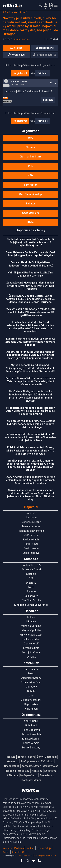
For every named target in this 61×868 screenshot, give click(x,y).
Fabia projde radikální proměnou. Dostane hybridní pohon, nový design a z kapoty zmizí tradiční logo (30, 424)
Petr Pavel (31, 726)
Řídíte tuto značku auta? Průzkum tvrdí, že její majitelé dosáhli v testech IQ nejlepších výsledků (31, 243)
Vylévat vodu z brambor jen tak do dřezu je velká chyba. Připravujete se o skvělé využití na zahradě (30, 312)
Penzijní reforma (31, 653)
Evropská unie (31, 648)
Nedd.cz (11, 771)
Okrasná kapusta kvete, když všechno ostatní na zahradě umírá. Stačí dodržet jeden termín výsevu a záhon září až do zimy (30, 495)
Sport (31, 757)
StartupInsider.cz (31, 780)
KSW (31, 176)
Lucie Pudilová (31, 553)
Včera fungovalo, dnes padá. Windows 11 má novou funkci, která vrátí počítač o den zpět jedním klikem (30, 438)
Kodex (6, 852)
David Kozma (31, 549)
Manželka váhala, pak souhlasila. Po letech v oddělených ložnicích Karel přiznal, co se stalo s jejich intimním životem (30, 396)
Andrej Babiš (31, 721)
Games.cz (13, 762)
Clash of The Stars (30, 157)
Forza (31, 587)
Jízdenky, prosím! (31, 700)
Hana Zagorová (31, 730)
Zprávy (22, 757)
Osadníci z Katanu (31, 678)
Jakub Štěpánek (22, 39)
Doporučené (45, 48)
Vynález (31, 657)
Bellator (31, 204)
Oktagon (30, 147)
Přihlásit (42, 73)
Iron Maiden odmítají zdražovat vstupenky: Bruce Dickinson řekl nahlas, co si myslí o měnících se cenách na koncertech (30, 327)
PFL (30, 166)
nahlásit (48, 100)
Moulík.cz (24, 771)
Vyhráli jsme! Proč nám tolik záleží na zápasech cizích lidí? (30, 274)
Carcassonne (31, 669)
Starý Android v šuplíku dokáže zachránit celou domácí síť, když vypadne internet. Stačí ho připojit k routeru (31, 480)
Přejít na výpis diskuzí (15, 12)
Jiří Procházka (31, 535)
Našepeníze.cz (29, 776)
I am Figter (30, 185)
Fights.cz (37, 771)
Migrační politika (31, 631)
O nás (25, 852)
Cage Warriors (31, 213)
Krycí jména (31, 705)
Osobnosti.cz (12, 766)
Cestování (51, 757)
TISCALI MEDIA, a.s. (25, 856)
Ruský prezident (31, 639)
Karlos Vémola (31, 540)
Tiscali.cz (10, 757)
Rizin (30, 223)
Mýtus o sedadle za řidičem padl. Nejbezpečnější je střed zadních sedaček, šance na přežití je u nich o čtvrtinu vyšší (30, 368)
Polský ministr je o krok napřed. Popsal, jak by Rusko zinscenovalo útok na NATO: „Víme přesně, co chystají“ (31, 451)
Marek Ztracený (31, 748)
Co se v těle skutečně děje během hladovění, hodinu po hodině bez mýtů (31, 264)
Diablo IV (31, 583)
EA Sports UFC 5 (31, 565)
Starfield (31, 574)
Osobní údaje (44, 849)
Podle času (16, 55)
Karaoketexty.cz (31, 766)
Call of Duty (31, 596)
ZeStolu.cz (47, 762)
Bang (31, 674)
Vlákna (16, 48)
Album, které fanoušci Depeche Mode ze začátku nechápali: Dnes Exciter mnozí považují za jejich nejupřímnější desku (31, 355)
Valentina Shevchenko (31, 531)
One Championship (30, 194)
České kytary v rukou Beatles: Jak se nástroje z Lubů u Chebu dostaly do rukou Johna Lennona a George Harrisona (30, 299)
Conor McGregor (31, 522)
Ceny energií (31, 644)
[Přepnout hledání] (40, 5)
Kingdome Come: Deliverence (31, 605)
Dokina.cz (50, 771)
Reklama (7, 849)
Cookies (30, 849)
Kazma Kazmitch (31, 735)
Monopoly (31, 687)
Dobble (31, 691)
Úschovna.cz (51, 766)
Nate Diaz (31, 513)
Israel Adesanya (31, 527)
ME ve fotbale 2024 (31, 635)
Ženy (40, 757)
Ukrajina (31, 622)
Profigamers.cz (30, 762)
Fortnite (31, 592)
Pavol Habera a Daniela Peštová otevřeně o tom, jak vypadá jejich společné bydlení (30, 254)
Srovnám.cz (47, 776)
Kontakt (16, 852)
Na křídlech (31, 709)
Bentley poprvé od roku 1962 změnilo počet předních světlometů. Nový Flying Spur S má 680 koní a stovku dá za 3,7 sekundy (30, 466)
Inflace (31, 617)
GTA (31, 579)
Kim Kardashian (31, 739)
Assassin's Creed (31, 570)
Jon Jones (31, 518)
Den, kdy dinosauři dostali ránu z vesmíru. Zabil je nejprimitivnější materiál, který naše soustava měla (31, 382)
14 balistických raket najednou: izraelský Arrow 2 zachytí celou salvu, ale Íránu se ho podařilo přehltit (30, 411)
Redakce (19, 849)
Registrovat (20, 73)
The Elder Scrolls (31, 601)
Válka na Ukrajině (31, 626)
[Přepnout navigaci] (46, 5)
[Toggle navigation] (56, 5)
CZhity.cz (13, 776)
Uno (31, 696)
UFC (30, 138)
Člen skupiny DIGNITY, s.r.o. (45, 856)
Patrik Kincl (31, 544)
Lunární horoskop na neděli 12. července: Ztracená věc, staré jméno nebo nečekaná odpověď (30, 342)
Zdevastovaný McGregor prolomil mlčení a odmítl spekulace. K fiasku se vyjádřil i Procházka (31, 286)
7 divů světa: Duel (31, 683)
